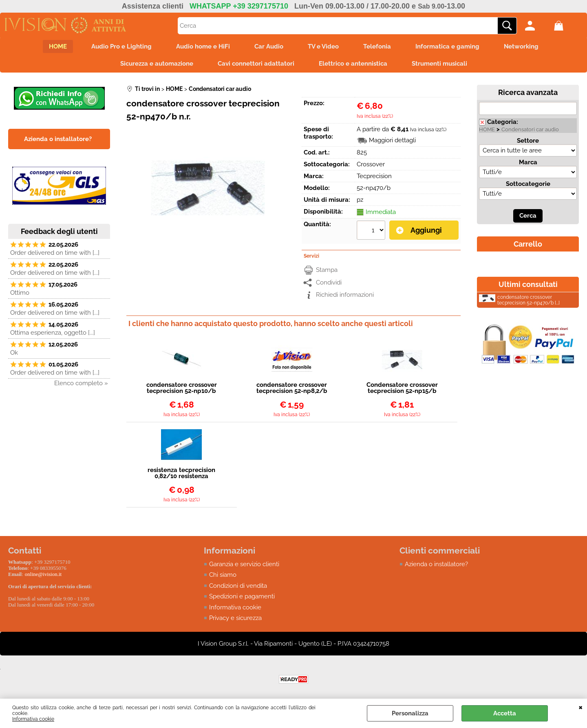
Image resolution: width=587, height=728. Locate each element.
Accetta (505, 713)
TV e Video (323, 46)
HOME (58, 46)
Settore (528, 141)
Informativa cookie (33, 719)
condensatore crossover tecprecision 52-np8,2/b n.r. (292, 388)
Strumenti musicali (439, 64)
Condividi (329, 282)
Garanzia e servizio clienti (244, 564)
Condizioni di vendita (238, 586)
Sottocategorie (528, 184)
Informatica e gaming (447, 46)
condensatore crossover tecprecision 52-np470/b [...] (519, 300)
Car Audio (269, 46)
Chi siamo (223, 575)
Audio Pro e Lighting (121, 46)
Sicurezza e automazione (157, 64)
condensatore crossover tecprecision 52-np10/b (182, 388)
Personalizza (410, 713)
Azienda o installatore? (436, 564)
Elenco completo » (81, 383)
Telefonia (377, 46)
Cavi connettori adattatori (256, 64)
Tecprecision (374, 176)
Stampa (327, 270)
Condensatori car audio (530, 129)
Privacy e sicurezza (235, 618)
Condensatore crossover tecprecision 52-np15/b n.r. (402, 388)
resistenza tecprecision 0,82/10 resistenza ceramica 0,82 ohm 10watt (181, 473)
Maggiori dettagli (392, 140)
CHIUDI (581, 707)
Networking (521, 46)
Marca (528, 162)
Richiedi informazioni (345, 295)
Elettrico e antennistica (353, 64)
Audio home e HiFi (203, 46)
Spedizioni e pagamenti (242, 596)
